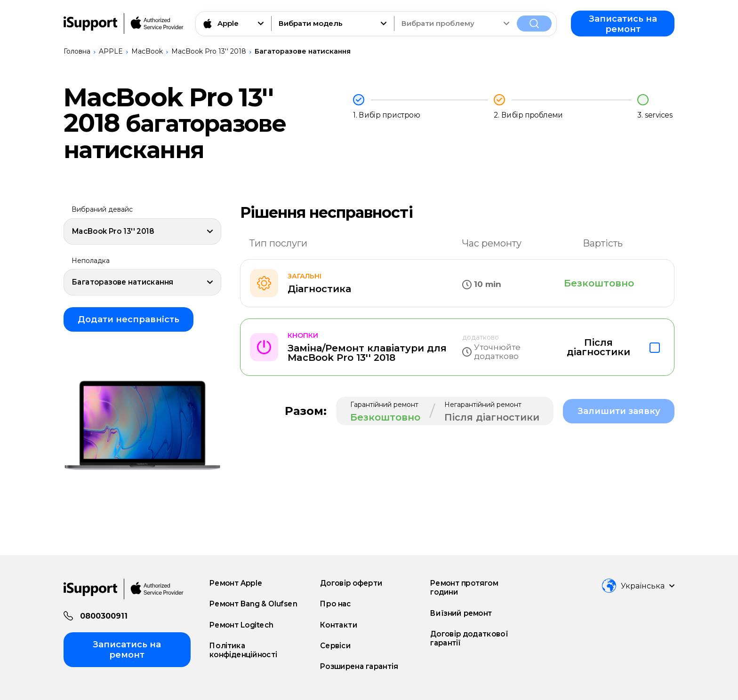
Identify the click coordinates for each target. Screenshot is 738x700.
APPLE (111, 51)
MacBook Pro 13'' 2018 (209, 51)
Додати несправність (128, 319)
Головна (77, 51)
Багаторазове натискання (303, 51)
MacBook (147, 51)
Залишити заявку (619, 411)
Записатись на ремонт (623, 24)
